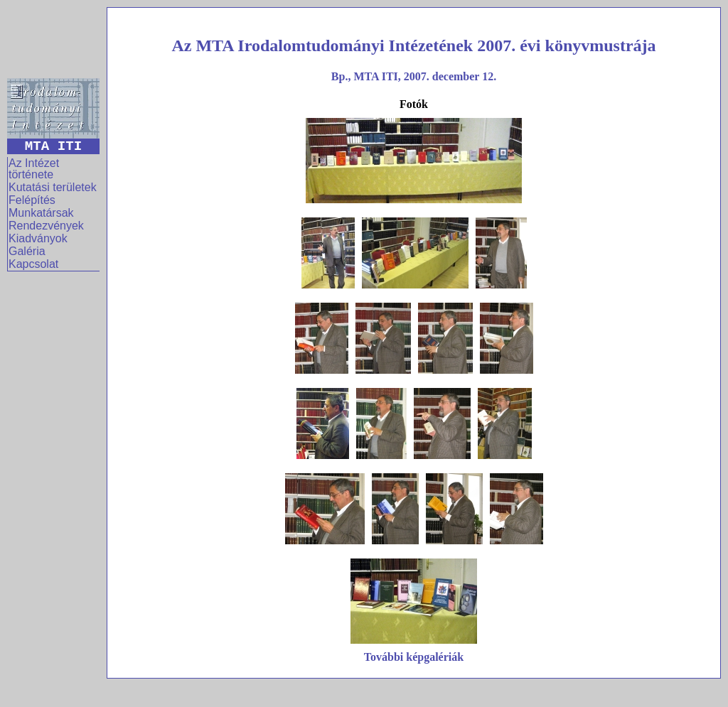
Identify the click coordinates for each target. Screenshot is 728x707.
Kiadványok (38, 238)
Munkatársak (41, 213)
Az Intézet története (34, 169)
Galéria (27, 251)
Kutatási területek (53, 187)
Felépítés (32, 200)
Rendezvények (46, 226)
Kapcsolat (33, 264)
